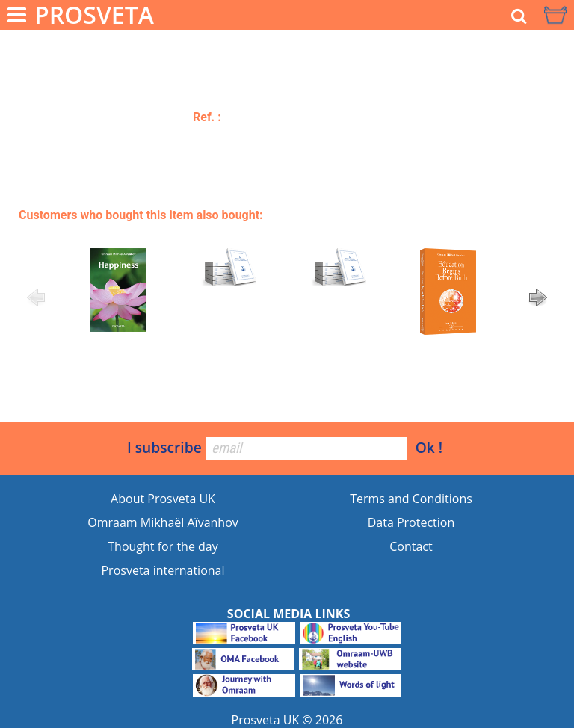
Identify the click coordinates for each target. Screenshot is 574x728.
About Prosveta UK (163, 499)
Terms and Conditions (411, 499)
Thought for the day (163, 546)
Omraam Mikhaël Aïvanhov (163, 522)
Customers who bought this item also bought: (141, 215)
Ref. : (207, 117)
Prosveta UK (266, 720)
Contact (411, 546)
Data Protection (411, 522)
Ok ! (429, 447)
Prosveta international (163, 570)
